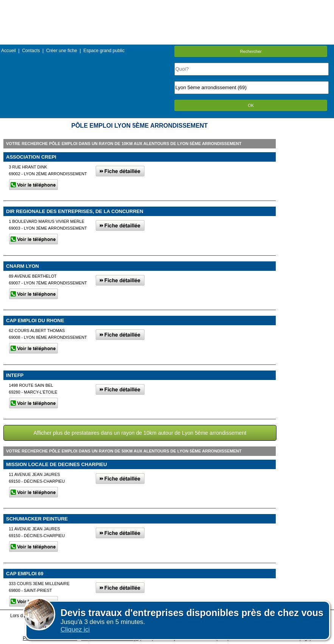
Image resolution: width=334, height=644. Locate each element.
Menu (167, 5)
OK (251, 105)
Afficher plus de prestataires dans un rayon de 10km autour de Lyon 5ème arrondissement (140, 433)
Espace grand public (104, 51)
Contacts (31, 51)
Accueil (9, 51)
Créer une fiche (62, 51)
